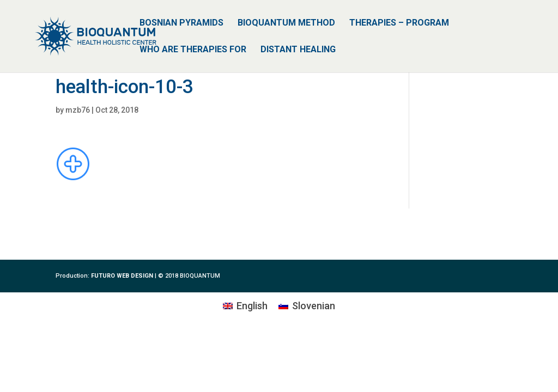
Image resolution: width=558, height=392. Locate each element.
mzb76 (78, 110)
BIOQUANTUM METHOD (286, 23)
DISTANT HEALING (298, 50)
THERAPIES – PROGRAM (399, 23)
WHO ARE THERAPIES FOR (193, 50)
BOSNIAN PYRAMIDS (181, 23)
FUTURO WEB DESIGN (122, 276)
